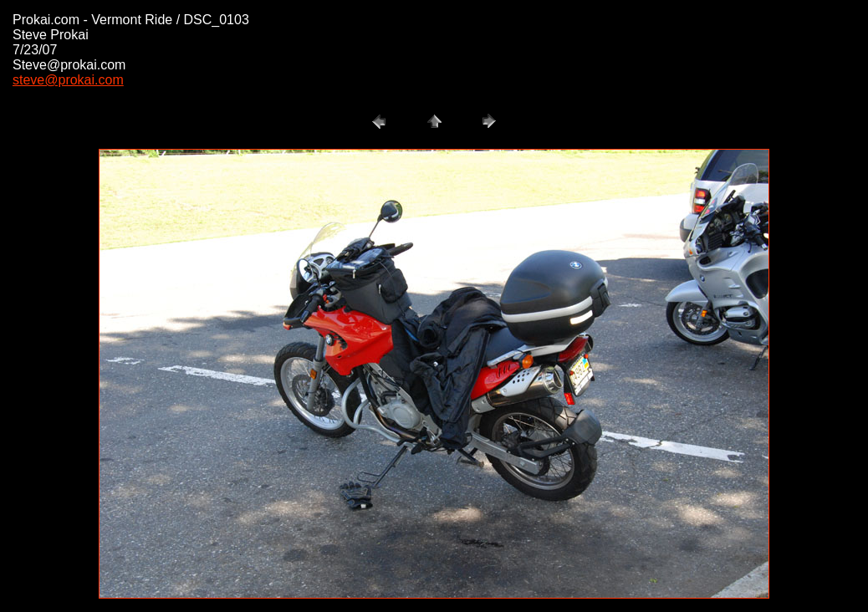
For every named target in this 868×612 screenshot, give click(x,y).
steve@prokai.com (68, 80)
